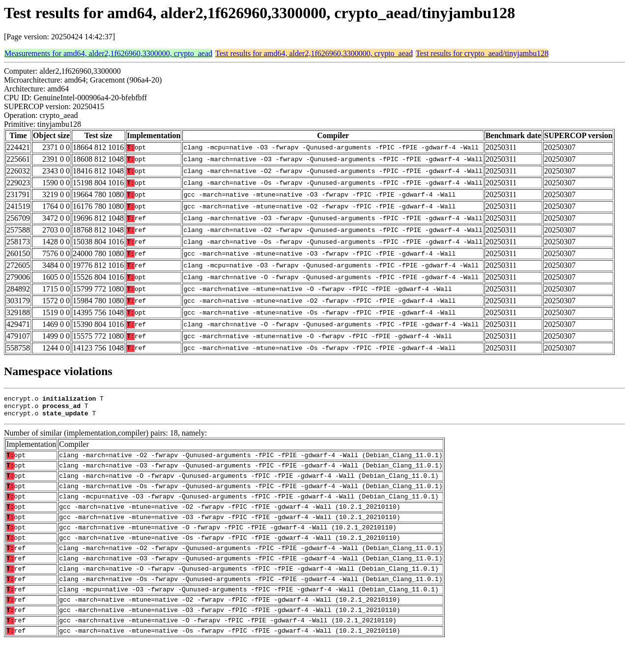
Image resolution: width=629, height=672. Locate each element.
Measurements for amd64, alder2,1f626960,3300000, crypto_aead (108, 53)
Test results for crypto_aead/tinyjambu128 (482, 53)
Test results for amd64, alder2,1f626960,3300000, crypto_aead (314, 53)
